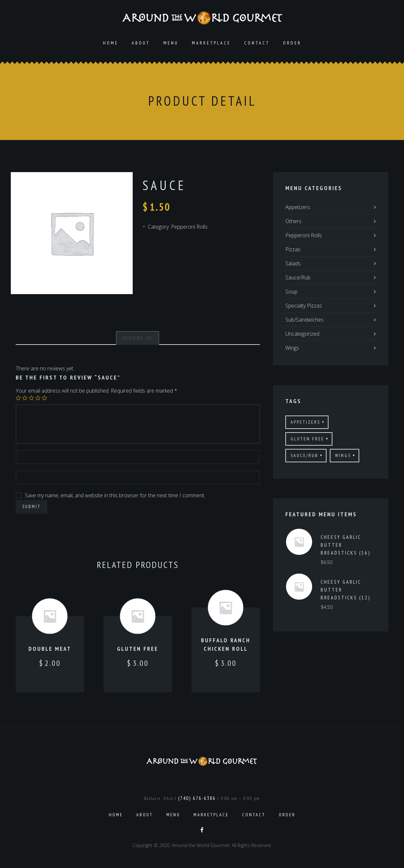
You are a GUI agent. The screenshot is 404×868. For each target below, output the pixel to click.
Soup (291, 292)
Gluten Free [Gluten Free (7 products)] (307, 439)
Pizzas (293, 249)
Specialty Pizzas (304, 306)
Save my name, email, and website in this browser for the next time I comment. (115, 495)
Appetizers (298, 207)
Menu (171, 43)
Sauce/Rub (298, 277)
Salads (293, 263)
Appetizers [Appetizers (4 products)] (305, 422)
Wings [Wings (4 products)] (343, 455)
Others (293, 221)
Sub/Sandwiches (304, 320)
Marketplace (211, 43)
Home (111, 43)
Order (292, 43)
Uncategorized (302, 334)
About (141, 43)
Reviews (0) (138, 338)
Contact (257, 43)
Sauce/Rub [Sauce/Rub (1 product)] (304, 455)
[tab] (138, 338)
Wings (292, 348)
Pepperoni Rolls (189, 227)
